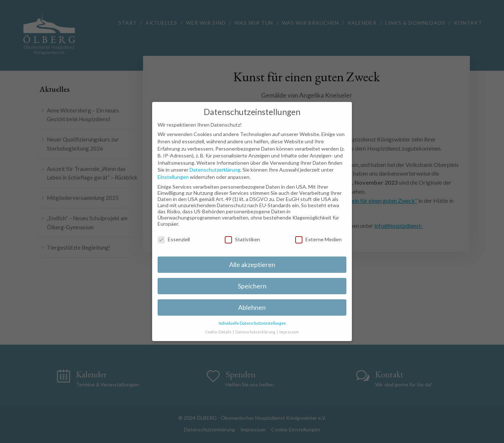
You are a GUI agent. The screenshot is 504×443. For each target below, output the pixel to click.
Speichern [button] (252, 286)
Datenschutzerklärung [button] (256, 332)
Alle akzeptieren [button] (252, 265)
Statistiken (242, 239)
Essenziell (174, 239)
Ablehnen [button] (252, 307)
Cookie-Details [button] (219, 332)
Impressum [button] (289, 332)
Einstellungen (173, 177)
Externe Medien (318, 239)
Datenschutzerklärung (215, 170)
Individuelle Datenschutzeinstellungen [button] (252, 323)
